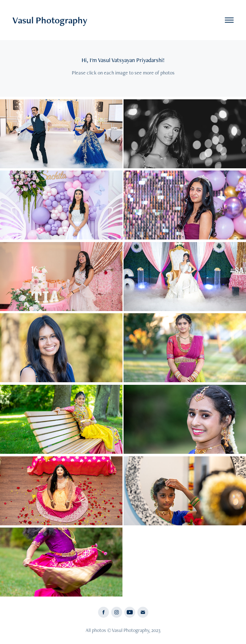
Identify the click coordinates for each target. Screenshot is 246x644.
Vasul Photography (50, 20)
